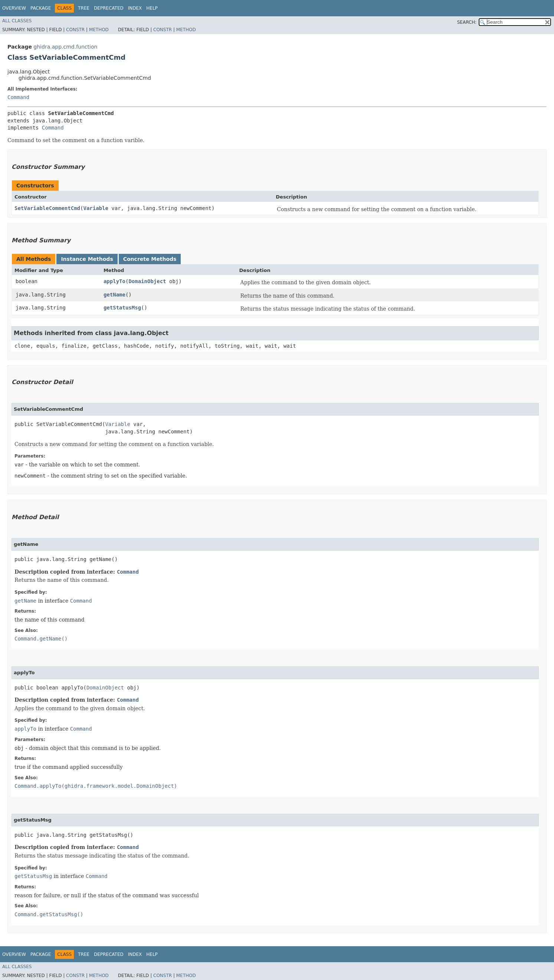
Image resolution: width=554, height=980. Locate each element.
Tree (84, 8)
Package (41, 8)
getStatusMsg (122, 308)
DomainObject (147, 281)
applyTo (114, 281)
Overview (14, 8)
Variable (96, 208)
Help (152, 8)
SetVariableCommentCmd (47, 208)
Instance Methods (87, 259)
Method (99, 30)
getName (114, 295)
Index (135, 8)
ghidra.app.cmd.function (65, 47)
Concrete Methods (150, 259)
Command (18, 97)
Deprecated (109, 8)
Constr (75, 30)
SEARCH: (467, 22)
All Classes (17, 21)
